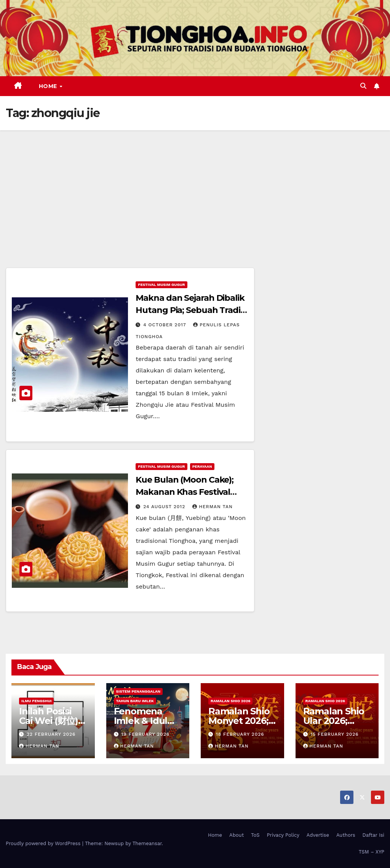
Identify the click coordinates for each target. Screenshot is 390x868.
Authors (346, 835)
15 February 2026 (334, 734)
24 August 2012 (165, 507)
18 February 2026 (240, 734)
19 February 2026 (145, 734)
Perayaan (202, 466)
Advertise (318, 835)
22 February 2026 (51, 734)
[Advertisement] (195, 188)
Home (49, 86)
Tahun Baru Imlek (135, 701)
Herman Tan (213, 507)
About (237, 835)
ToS (255, 835)
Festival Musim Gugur (161, 285)
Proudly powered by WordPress (44, 843)
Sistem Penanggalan (138, 691)
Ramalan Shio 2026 (230, 701)
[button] (363, 86)
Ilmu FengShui (36, 701)
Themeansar (147, 843)
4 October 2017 (165, 325)
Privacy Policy (283, 835)
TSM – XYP (372, 852)
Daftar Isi (373, 835)
